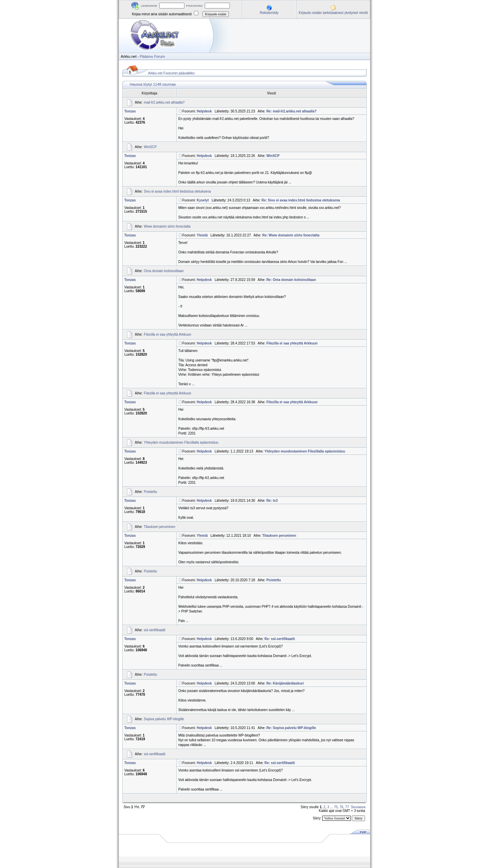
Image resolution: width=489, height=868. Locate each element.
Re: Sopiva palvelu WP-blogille (291, 728)
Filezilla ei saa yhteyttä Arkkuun (168, 334)
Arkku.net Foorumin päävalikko (171, 73)
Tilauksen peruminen (160, 527)
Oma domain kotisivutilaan (164, 271)
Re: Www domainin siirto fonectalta (291, 235)
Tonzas (130, 111)
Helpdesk (204, 111)
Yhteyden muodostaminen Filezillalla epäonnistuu (181, 442)
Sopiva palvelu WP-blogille (164, 719)
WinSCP (150, 147)
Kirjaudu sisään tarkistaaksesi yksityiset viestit (333, 13)
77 (347, 807)
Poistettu (151, 492)
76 (341, 807)
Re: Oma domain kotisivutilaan (291, 280)
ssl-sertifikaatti (155, 630)
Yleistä (202, 235)
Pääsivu (147, 56)
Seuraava (358, 807)
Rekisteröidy (269, 13)
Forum (160, 56)
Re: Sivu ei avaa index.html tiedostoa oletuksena (301, 200)
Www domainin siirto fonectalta (167, 226)
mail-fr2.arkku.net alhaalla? (164, 102)
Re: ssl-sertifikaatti (280, 639)
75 (336, 807)
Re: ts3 (272, 501)
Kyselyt (203, 200)
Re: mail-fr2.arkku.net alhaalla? (291, 111)
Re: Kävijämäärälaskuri (285, 683)
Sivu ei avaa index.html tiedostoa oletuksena (177, 191)
